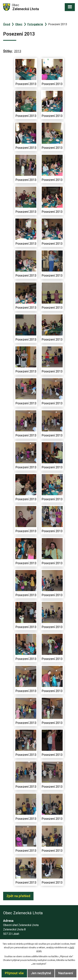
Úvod (7, 24)
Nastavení (66, 973)
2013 (18, 51)
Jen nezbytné (41, 973)
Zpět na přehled (18, 896)
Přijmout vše (14, 973)
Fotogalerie (35, 24)
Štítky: (8, 51)
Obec (19, 24)
